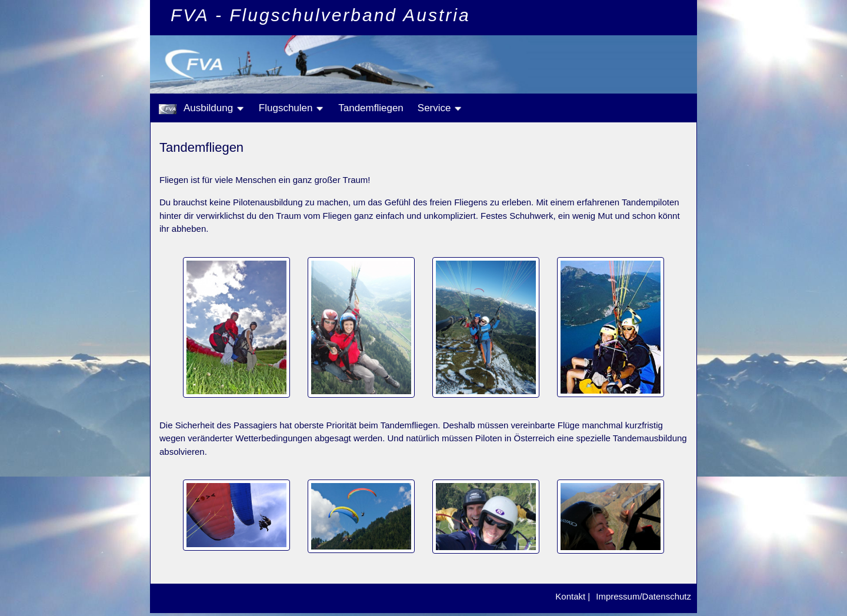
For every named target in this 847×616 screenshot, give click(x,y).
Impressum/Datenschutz (643, 596)
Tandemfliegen (371, 108)
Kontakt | (573, 596)
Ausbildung (214, 108)
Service (440, 108)
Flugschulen (291, 108)
